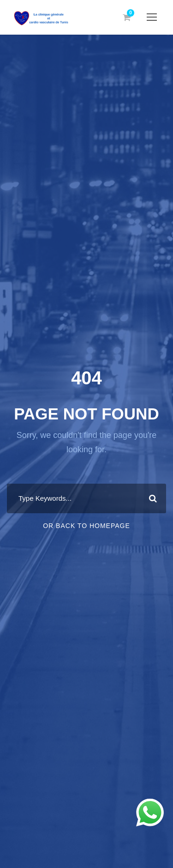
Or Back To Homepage (86, 526)
